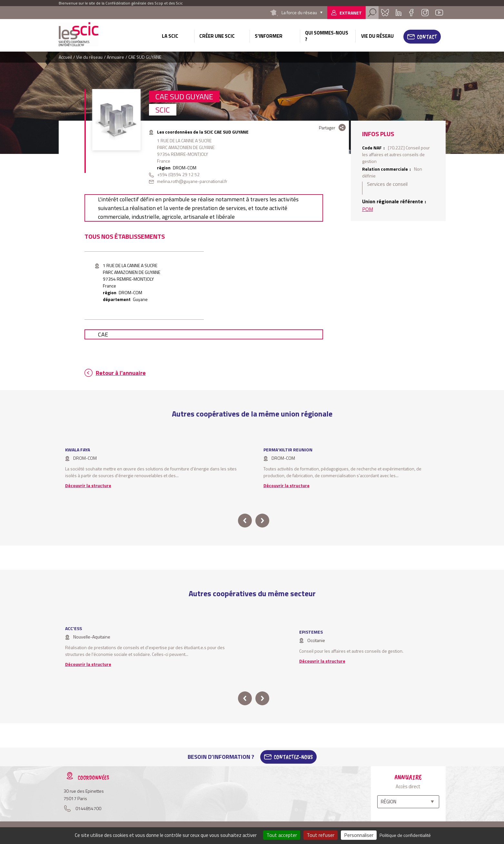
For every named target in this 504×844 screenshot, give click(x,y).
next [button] (262, 521)
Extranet (351, 13)
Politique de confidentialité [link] (405, 835)
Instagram (425, 13)
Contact (427, 37)
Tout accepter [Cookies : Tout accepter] (282, 835)
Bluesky (385, 13)
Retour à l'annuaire (121, 373)
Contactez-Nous (293, 757)
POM (368, 209)
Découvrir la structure (88, 485)
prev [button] (245, 521)
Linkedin (399, 13)
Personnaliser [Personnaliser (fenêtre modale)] (359, 835)
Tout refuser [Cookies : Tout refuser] (321, 835)
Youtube (439, 13)
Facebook (411, 13)
